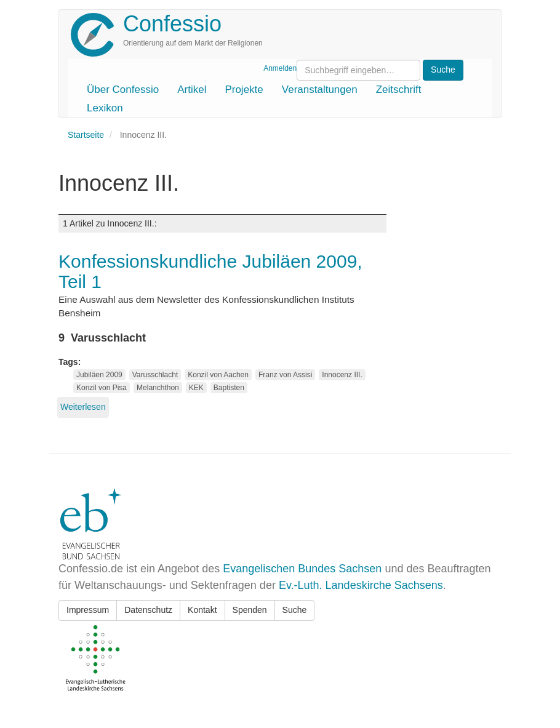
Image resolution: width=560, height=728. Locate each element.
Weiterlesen (83, 407)
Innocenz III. (342, 375)
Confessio (172, 24)
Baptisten (229, 388)
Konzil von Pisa (102, 388)
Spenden (250, 610)
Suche (295, 610)
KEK (196, 388)
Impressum (88, 610)
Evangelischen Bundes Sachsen (302, 569)
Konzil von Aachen (218, 375)
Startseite (86, 135)
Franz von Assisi (285, 375)
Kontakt (202, 610)
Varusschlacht (155, 375)
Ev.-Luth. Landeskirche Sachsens (361, 585)
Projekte (244, 90)
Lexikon (105, 108)
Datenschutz (148, 610)
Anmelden (280, 68)
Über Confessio (123, 90)
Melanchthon (158, 388)
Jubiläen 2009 (99, 375)
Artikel (192, 90)
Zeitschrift (399, 90)
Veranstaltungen (320, 90)
